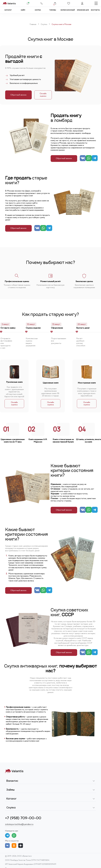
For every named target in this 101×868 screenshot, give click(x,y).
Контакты (95, 10)
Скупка (38, 10)
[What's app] (14, 835)
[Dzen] (21, 846)
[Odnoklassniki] (14, 846)
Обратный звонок (18, 95)
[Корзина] (55, 3)
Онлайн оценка (43, 95)
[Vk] (83, 158)
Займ (23, 10)
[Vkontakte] (7, 846)
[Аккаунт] (82, 3)
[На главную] (14, 771)
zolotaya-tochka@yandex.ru (19, 824)
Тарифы (53, 10)
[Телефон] (42, 3)
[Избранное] (69, 3)
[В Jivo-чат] (28, 3)
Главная (33, 24)
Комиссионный (68, 10)
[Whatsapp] (89, 158)
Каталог (8, 10)
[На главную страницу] (9, 3)
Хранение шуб (83, 10)
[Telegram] (95, 158)
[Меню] (96, 3)
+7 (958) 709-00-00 (23, 818)
